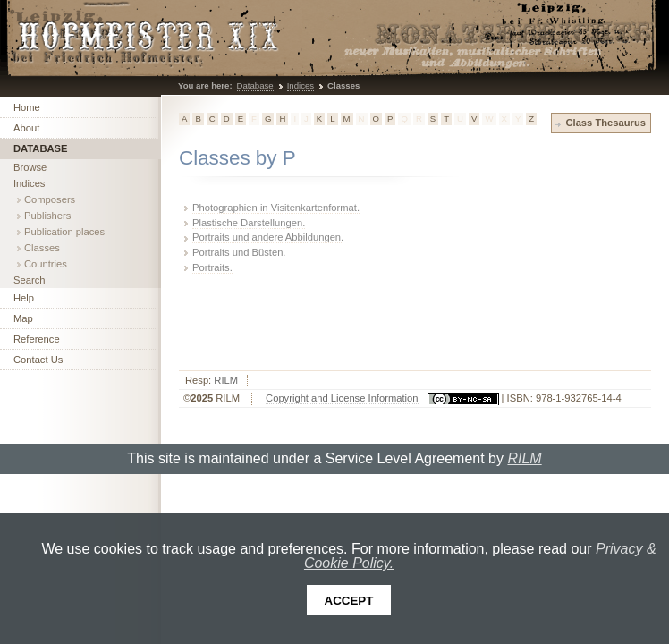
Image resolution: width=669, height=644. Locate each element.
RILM (226, 380)
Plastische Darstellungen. (249, 223)
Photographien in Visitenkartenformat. (276, 208)
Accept (349, 601)
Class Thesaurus (605, 123)
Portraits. (212, 267)
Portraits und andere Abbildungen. (268, 237)
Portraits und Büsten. (239, 252)
